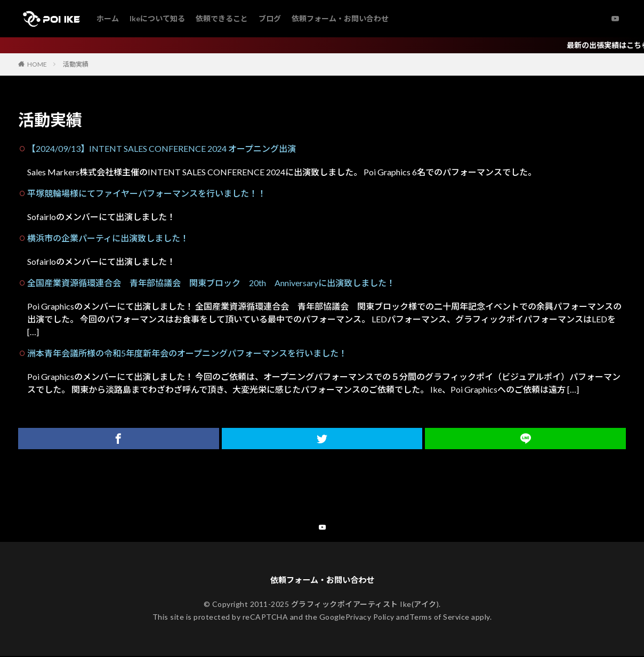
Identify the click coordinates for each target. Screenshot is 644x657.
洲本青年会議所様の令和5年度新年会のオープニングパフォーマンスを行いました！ (187, 353)
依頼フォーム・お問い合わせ (340, 18)
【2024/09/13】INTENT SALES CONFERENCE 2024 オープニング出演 (162, 148)
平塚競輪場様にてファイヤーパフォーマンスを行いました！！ (147, 193)
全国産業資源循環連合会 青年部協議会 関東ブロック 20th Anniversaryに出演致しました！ (211, 283)
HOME (37, 64)
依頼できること (222, 18)
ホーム (108, 18)
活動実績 (76, 64)
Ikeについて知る (157, 18)
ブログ (270, 18)
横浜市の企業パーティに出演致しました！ (108, 238)
